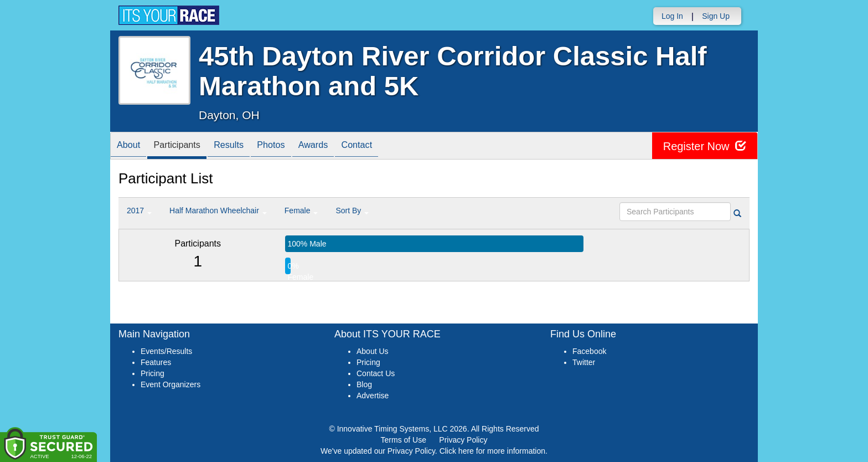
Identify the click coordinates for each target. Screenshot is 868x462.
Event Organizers (170, 384)
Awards (338, 147)
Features (156, 362)
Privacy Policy (463, 440)
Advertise (373, 396)
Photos (291, 147)
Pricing (153, 373)
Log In (672, 16)
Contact (387, 147)
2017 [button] (139, 211)
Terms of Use (404, 440)
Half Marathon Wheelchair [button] (218, 211)
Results (243, 147)
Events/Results (166, 351)
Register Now (704, 146)
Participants (185, 147)
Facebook (589, 351)
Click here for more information (492, 451)
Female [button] (301, 211)
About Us (373, 351)
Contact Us (376, 373)
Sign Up (716, 16)
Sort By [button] (352, 211)
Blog (364, 384)
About (131, 147)
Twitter (584, 362)
